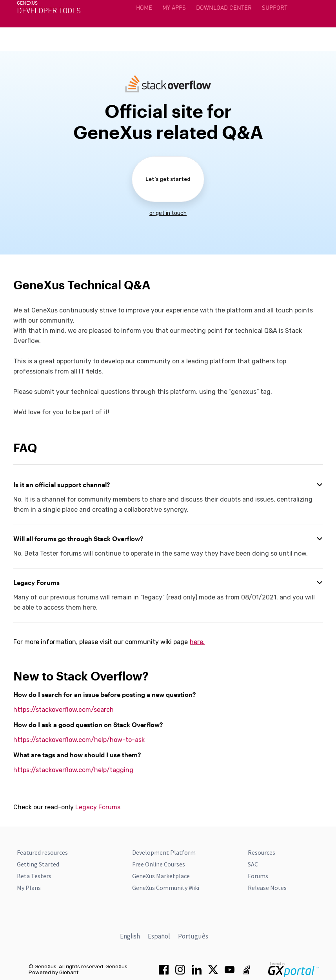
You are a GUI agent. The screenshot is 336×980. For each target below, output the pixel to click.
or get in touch (168, 213)
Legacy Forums (98, 807)
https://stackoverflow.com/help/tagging (73, 770)
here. (197, 642)
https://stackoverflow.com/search (64, 710)
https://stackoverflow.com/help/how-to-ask (79, 740)
